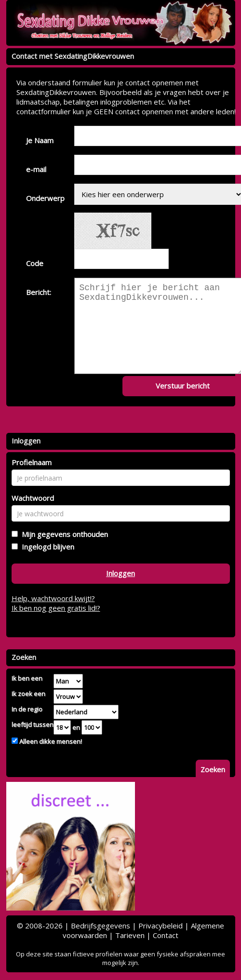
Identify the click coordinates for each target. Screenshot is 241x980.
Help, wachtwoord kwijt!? (53, 598)
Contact (166, 935)
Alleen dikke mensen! (50, 741)
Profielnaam (32, 462)
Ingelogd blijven (46, 547)
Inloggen (120, 573)
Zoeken (213, 769)
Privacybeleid (161, 926)
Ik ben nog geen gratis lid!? (56, 608)
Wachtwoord (33, 498)
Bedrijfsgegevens (100, 926)
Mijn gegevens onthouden (63, 534)
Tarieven (130, 935)
